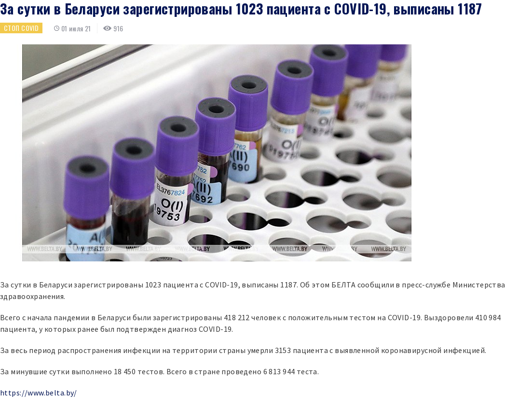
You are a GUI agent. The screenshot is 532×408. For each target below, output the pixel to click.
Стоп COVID (21, 28)
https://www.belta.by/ (39, 393)
